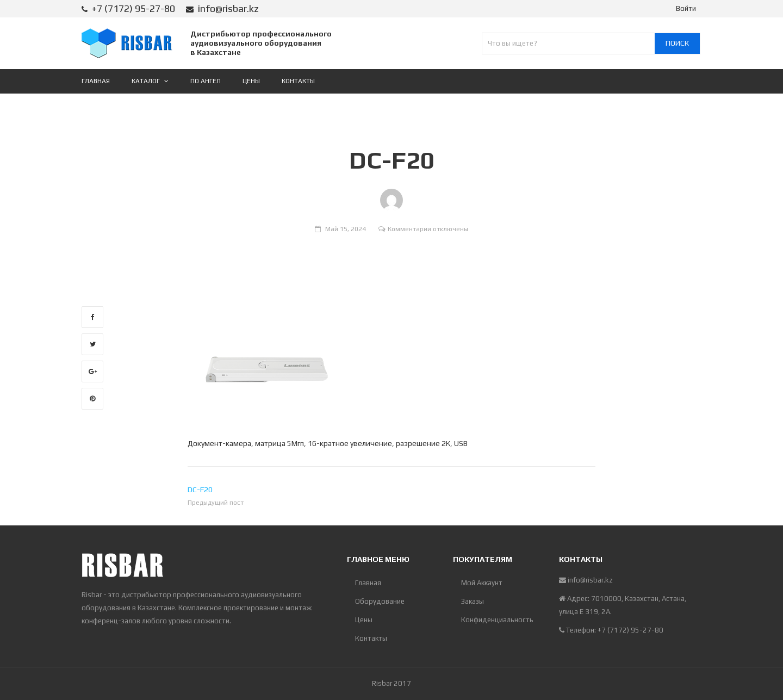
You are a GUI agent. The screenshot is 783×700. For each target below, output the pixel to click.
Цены (364, 620)
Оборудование (380, 601)
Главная (368, 583)
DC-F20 (200, 490)
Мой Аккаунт (482, 583)
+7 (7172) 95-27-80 (133, 8)
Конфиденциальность (497, 620)
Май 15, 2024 (346, 229)
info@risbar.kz (228, 8)
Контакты (371, 638)
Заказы (473, 601)
